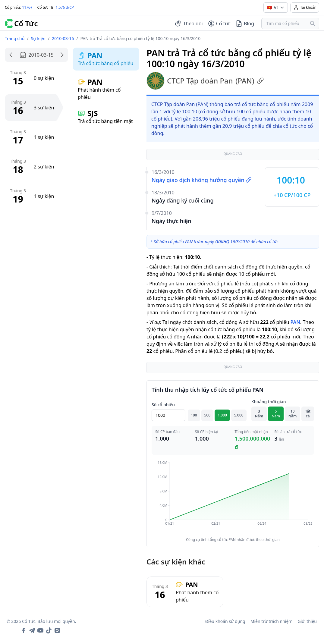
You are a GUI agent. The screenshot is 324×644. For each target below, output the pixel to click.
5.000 (239, 415)
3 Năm (259, 414)
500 (208, 415)
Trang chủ (15, 38)
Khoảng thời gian (269, 402)
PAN (295, 322)
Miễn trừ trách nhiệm (272, 621)
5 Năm (276, 414)
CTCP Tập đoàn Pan (205, 81)
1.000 (222, 415)
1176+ (27, 7)
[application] (233, 497)
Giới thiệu (307, 621)
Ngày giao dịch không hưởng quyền (202, 180)
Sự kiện (38, 38)
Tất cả (308, 414)
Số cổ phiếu (163, 405)
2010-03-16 (63, 38)
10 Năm (293, 414)
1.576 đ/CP (65, 7)
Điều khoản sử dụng (225, 621)
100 (194, 415)
